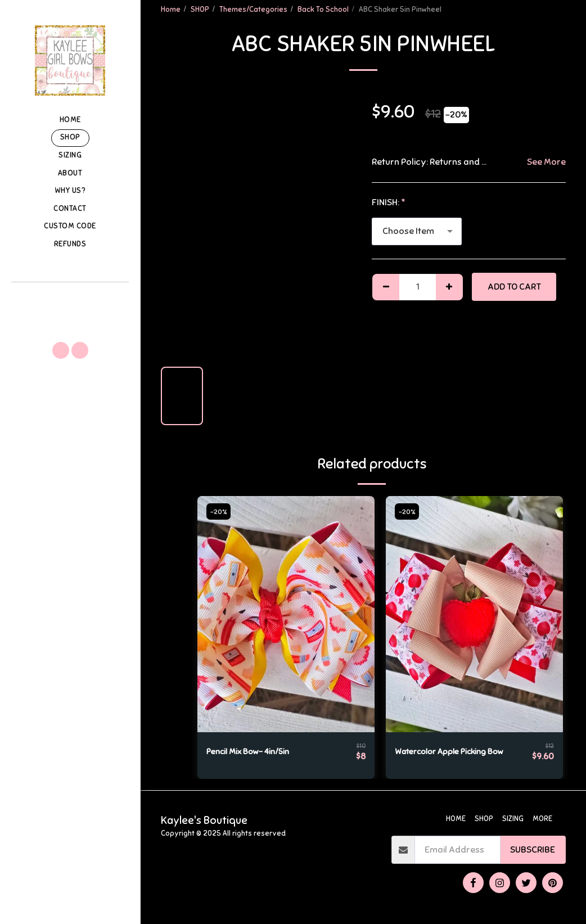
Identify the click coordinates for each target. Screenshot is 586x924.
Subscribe (533, 850)
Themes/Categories (253, 10)
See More (546, 162)
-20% (220, 512)
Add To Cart (514, 287)
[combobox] (417, 231)
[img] (286, 614)
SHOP (200, 10)
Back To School (323, 10)
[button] (70, 298)
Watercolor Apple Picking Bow (457, 752)
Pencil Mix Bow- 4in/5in (253, 752)
